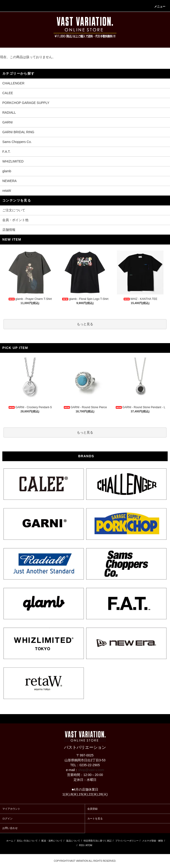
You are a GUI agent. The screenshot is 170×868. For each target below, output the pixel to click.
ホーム (10, 841)
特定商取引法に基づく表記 (98, 841)
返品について (73, 841)
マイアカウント (11, 809)
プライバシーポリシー (127, 841)
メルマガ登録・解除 (153, 841)
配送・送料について (52, 841)
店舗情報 (9, 230)
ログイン (7, 818)
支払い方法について (27, 841)
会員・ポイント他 (15, 220)
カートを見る (95, 818)
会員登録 (92, 809)
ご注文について (14, 210)
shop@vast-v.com (91, 770)
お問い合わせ (10, 828)
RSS (82, 845)
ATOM (89, 845)
